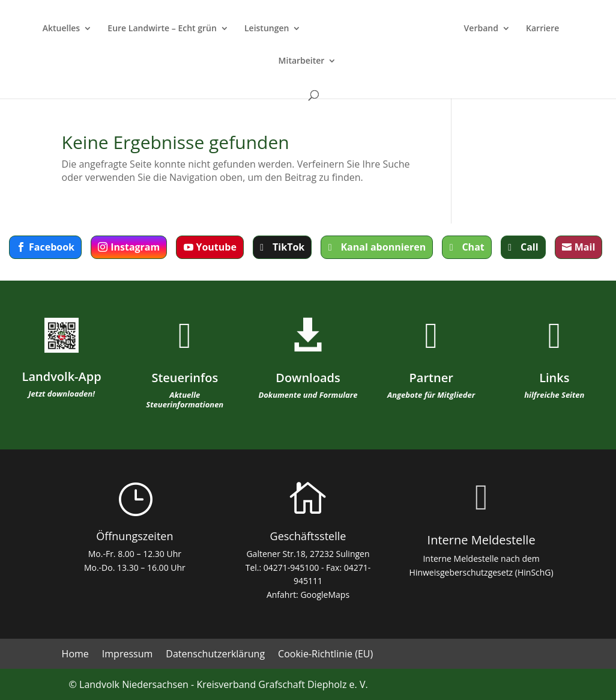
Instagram (135, 247)
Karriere (542, 29)
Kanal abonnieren (383, 247)
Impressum (127, 655)
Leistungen (267, 29)
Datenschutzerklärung (215, 655)
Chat (473, 247)
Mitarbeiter (302, 61)
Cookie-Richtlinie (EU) (325, 655)
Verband (481, 29)
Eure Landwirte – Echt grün (162, 29)
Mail (585, 247)
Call (530, 247)
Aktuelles (61, 29)
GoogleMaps (325, 595)
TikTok (288, 247)
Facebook (52, 247)
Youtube (216, 247)
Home (75, 655)
